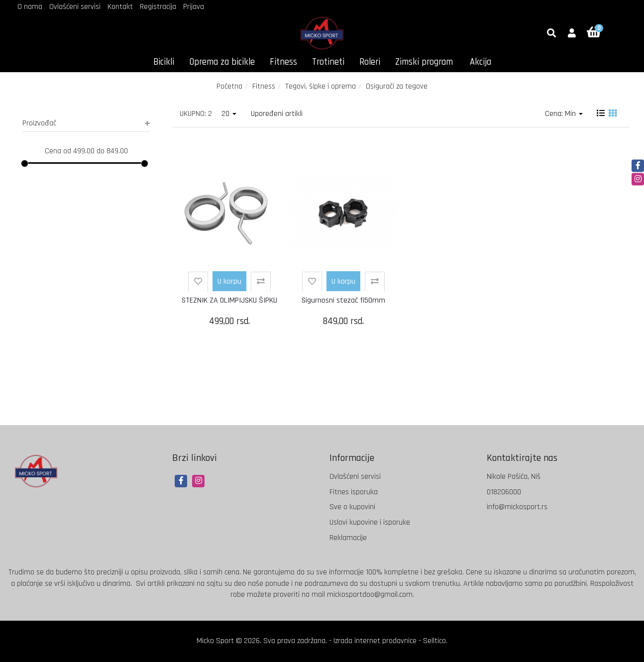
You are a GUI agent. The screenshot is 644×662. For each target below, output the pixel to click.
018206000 (504, 492)
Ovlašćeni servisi (75, 7)
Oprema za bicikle (222, 62)
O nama (30, 7)
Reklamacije (348, 538)
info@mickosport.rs (517, 507)
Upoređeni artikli (277, 114)
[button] (572, 34)
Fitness (283, 62)
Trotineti (328, 62)
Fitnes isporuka (354, 492)
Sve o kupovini (352, 507)
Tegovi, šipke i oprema (321, 86)
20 (229, 114)
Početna (229, 86)
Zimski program (424, 62)
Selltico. (435, 641)
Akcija (481, 62)
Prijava (194, 7)
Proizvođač (86, 123)
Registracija (158, 7)
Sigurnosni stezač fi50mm (343, 300)
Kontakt (120, 7)
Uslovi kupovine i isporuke (370, 522)
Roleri (370, 62)
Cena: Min (564, 114)
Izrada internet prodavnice (375, 641)
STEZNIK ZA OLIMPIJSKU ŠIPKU (229, 300)
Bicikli (164, 62)
